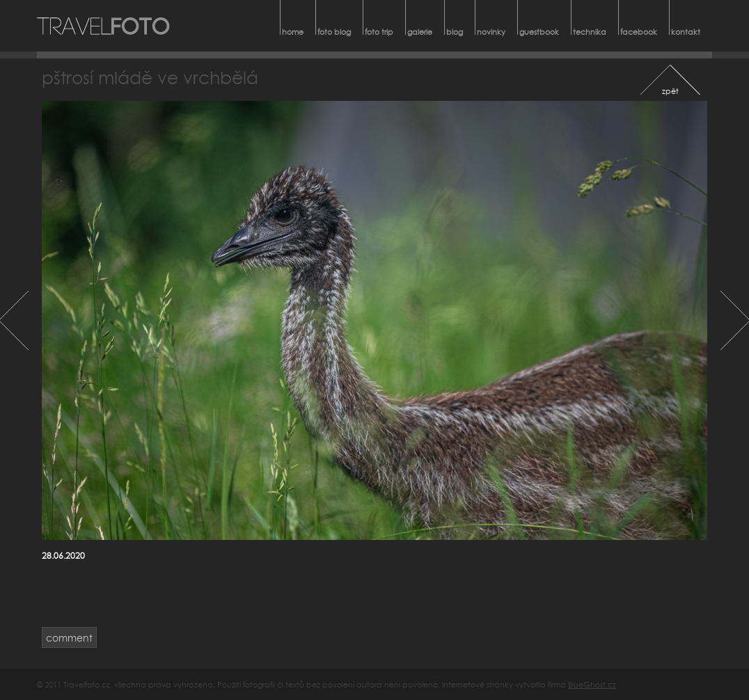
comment (69, 638)
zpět (670, 91)
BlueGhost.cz (592, 684)
